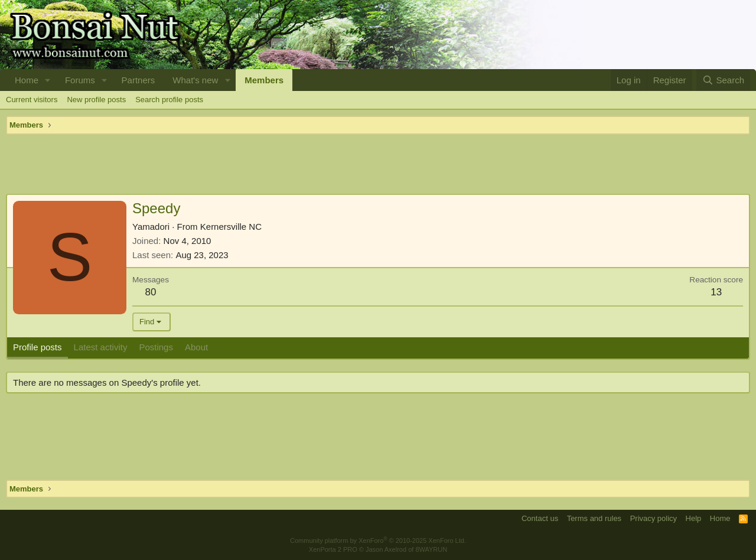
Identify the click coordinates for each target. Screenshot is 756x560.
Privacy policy (654, 518)
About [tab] (196, 347)
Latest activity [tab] (101, 347)
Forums (80, 80)
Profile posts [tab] (38, 347)
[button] (48, 80)
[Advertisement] (378, 164)
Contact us (540, 518)
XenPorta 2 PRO (333, 549)
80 (151, 292)
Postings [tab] (156, 347)
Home (27, 80)
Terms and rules (594, 518)
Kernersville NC (231, 227)
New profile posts (96, 100)
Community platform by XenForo (378, 541)
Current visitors (32, 100)
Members (264, 80)
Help (694, 518)
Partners (139, 80)
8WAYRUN (431, 549)
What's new (195, 80)
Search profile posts (169, 100)
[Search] (723, 80)
